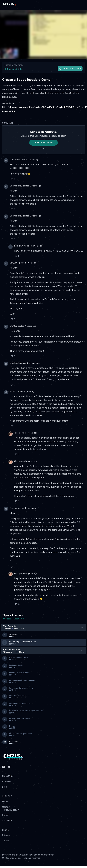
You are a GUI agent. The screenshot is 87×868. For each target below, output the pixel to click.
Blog (5, 787)
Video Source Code (70, 69)
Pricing (6, 815)
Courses (6, 781)
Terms (5, 841)
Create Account (44, 143)
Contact (6, 807)
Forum (5, 801)
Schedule (7, 820)
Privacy (6, 835)
